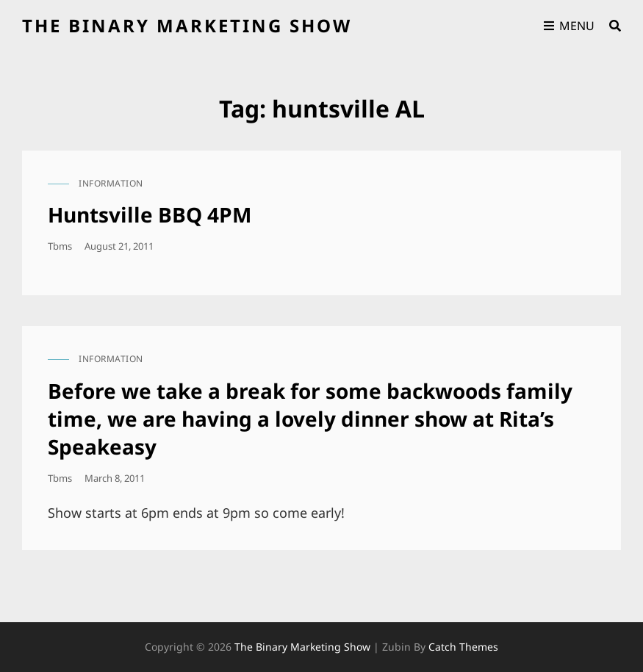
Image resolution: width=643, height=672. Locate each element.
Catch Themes (463, 647)
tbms (60, 246)
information (111, 183)
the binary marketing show (187, 25)
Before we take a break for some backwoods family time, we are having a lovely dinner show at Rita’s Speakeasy (310, 419)
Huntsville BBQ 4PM (150, 214)
